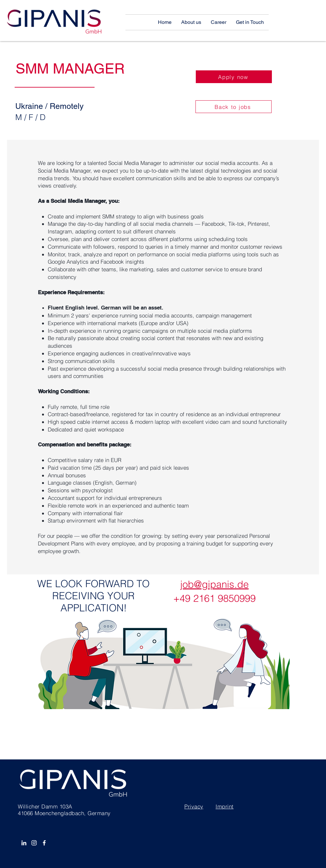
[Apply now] (234, 77)
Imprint (225, 806)
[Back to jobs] (234, 107)
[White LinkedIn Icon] (24, 843)
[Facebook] (44, 843)
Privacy (194, 806)
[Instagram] (34, 843)
